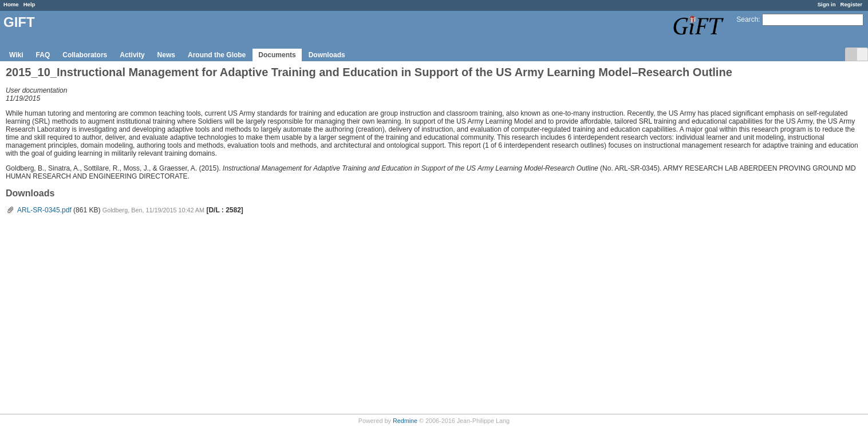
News (166, 55)
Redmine (405, 421)
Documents (277, 55)
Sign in (827, 4)
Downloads (327, 55)
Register (851, 4)
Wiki (16, 55)
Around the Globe (217, 55)
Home (11, 4)
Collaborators (85, 55)
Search (747, 19)
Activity (132, 55)
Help (29, 4)
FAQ (43, 55)
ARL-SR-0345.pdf (44, 210)
